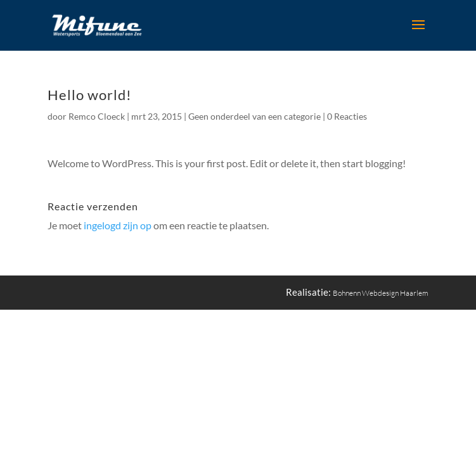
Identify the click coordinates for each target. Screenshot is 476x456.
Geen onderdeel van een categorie (254, 116)
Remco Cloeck (97, 116)
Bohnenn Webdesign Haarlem (381, 293)
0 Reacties (347, 116)
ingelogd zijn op (118, 225)
